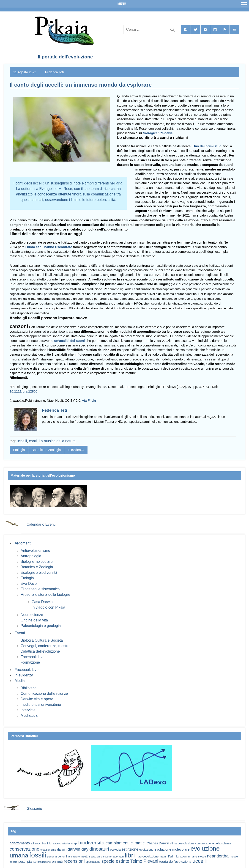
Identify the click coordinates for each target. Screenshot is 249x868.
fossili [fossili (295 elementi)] (38, 855)
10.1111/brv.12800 (23, 391)
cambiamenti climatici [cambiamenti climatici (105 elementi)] (126, 843)
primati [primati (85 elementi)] (57, 861)
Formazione (30, 662)
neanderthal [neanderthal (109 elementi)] (218, 856)
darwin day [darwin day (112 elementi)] (78, 849)
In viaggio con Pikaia (48, 607)
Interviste (28, 710)
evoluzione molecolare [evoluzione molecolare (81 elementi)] (172, 849)
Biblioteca (29, 688)
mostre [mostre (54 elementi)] (202, 857)
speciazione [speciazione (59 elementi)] (93, 862)
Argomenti (23, 543)
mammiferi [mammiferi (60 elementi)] (166, 857)
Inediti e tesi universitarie (41, 705)
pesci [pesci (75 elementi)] (22, 862)
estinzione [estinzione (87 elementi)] (130, 849)
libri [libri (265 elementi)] (130, 855)
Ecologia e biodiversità (39, 573)
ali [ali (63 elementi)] (32, 843)
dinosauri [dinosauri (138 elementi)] (99, 849)
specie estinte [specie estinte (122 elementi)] (115, 861)
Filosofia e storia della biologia (45, 595)
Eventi (20, 633)
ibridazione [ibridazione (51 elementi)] (74, 857)
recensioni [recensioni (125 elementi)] (74, 861)
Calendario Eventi (41, 524)
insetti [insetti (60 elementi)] (84, 857)
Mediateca (29, 716)
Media (20, 681)
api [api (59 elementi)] (75, 843)
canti (33, 441)
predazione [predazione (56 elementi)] (44, 862)
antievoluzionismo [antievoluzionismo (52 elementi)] (63, 843)
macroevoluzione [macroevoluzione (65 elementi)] (147, 856)
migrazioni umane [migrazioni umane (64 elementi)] (186, 856)
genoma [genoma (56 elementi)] (52, 856)
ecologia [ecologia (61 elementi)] (115, 850)
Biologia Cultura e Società (42, 640)
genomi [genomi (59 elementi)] (62, 857)
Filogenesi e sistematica (40, 589)
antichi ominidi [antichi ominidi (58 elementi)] (43, 843)
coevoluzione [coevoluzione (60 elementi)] (186, 843)
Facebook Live (33, 657)
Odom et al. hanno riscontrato (49, 247)
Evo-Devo (29, 584)
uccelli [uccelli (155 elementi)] (200, 861)
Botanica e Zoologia (46, 450)
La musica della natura (57, 441)
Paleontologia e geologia (41, 626)
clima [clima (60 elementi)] (174, 843)
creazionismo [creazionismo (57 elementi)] (48, 850)
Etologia (19, 450)
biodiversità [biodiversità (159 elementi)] (91, 843)
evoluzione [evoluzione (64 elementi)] (146, 850)
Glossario (34, 809)
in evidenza (76, 450)
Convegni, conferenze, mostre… (47, 646)
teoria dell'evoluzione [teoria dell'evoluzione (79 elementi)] (175, 861)
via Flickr (89, 401)
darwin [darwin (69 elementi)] (62, 849)
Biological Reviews (158, 133)
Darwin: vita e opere (37, 699)
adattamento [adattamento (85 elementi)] (20, 843)
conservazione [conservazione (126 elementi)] (25, 849)
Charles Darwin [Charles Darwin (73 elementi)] (158, 843)
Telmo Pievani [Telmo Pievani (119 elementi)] (144, 861)
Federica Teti (54, 72)
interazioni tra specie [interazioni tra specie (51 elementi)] (100, 857)
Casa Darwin (42, 602)
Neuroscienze (32, 615)
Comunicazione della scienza (44, 694)
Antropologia (31, 556)
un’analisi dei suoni (69, 341)
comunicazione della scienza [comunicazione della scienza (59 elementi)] (213, 843)
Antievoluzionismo (35, 551)
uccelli (22, 441)
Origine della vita (34, 620)
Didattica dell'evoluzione (40, 651)
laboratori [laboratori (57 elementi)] (118, 856)
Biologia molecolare (37, 562)
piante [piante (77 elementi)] (32, 862)
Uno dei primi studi (208, 146)
